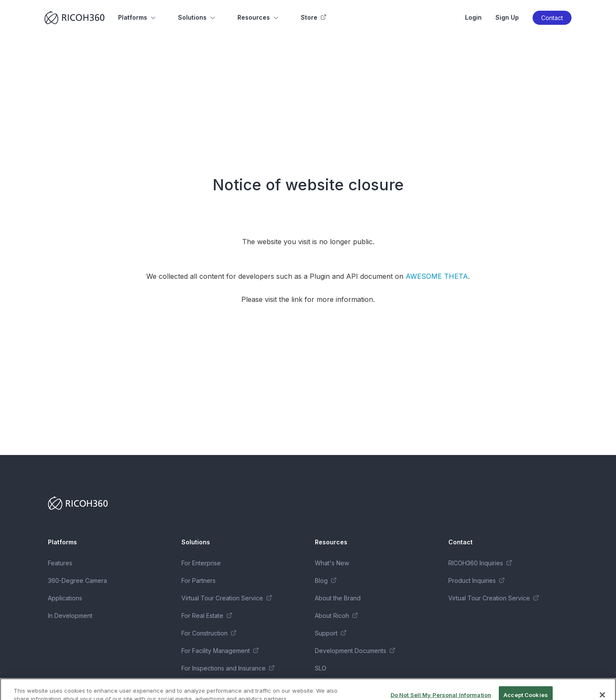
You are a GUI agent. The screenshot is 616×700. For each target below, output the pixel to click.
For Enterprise (201, 563)
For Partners (198, 580)
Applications (65, 598)
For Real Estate (207, 616)
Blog (326, 580)
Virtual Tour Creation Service (227, 598)
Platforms (138, 18)
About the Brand (338, 598)
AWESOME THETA (437, 276)
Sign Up (507, 17)
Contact (552, 18)
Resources (259, 18)
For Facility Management (220, 651)
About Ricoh (336, 616)
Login (473, 17)
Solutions (197, 18)
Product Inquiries (476, 580)
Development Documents (355, 651)
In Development (70, 616)
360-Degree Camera (77, 580)
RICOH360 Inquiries (480, 563)
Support (330, 633)
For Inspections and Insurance (228, 668)
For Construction (209, 633)
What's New (332, 563)
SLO (321, 668)
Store (313, 17)
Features (60, 563)
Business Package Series (217, 686)
